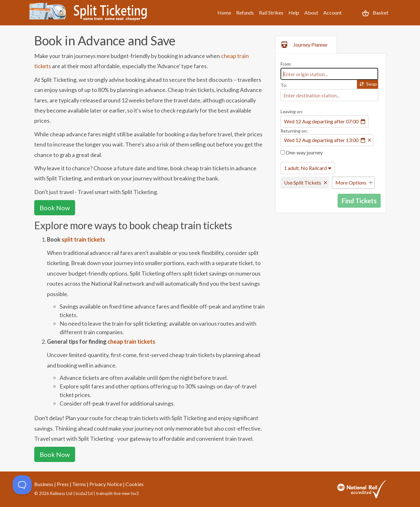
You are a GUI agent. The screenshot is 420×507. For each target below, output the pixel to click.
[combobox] (329, 74)
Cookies (135, 484)
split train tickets (83, 239)
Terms (79, 484)
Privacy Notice (106, 484)
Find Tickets (359, 201)
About (311, 13)
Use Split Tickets (303, 182)
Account (333, 13)
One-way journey (302, 152)
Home (224, 13)
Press (63, 484)
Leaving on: (292, 111)
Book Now (55, 208)
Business (44, 484)
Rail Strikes (271, 13)
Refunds (245, 13)
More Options (351, 182)
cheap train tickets (131, 341)
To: (284, 85)
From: (286, 64)
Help (294, 13)
